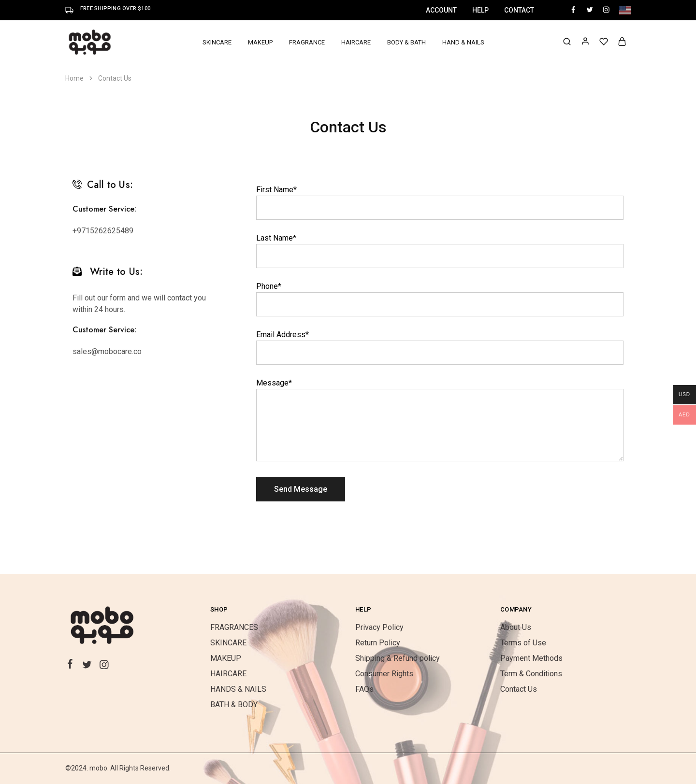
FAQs (364, 689)
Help (480, 10)
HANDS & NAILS (238, 689)
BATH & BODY (234, 705)
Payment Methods (531, 658)
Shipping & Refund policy (398, 658)
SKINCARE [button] (217, 42)
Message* (274, 383)
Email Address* (283, 335)
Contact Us (519, 689)
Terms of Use (523, 643)
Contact (519, 10)
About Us (516, 627)
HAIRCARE (356, 42)
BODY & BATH (406, 42)
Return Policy (378, 643)
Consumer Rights (384, 674)
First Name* (276, 190)
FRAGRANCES (234, 627)
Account (441, 10)
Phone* (269, 286)
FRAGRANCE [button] (307, 42)
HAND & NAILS (463, 42)
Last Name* (276, 238)
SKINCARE (228, 643)
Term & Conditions (531, 674)
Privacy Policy (379, 627)
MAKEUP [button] (260, 42)
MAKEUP (226, 658)
